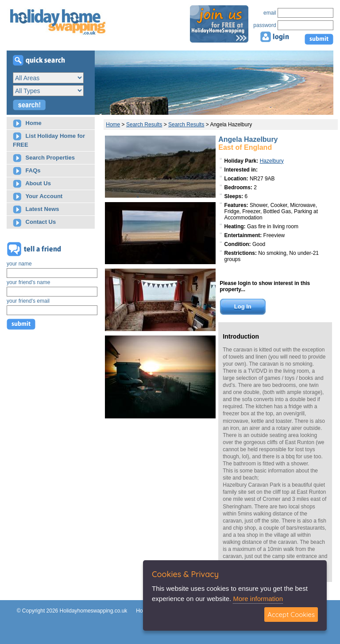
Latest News (36, 209)
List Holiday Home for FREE (49, 140)
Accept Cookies (291, 615)
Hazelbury (272, 161)
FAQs (27, 171)
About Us (32, 184)
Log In (243, 306)
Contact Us (34, 223)
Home (27, 123)
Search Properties (44, 158)
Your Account (38, 197)
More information (258, 599)
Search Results (144, 125)
